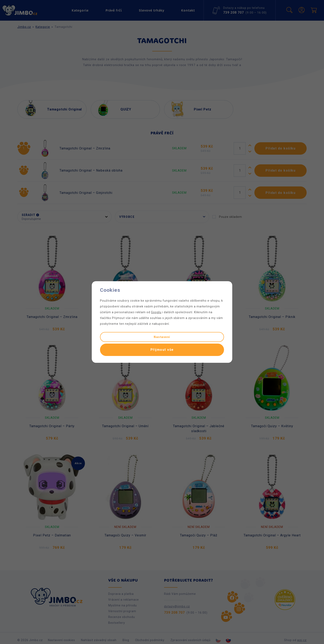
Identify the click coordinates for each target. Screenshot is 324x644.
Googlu (156, 312)
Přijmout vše (162, 350)
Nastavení (162, 337)
